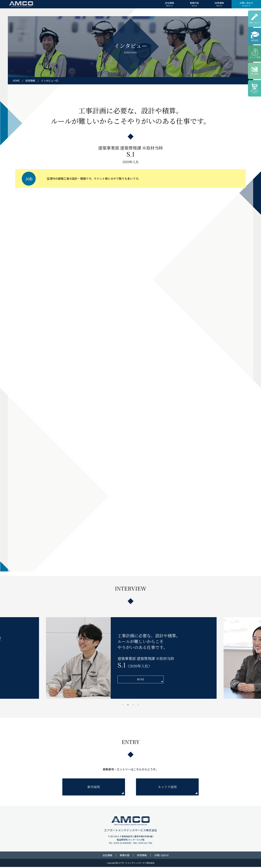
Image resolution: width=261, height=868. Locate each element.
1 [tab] (123, 706)
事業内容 (194, 4)
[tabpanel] (131, 659)
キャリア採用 (167, 788)
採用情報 (219, 4)
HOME (16, 81)
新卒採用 (94, 788)
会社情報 (169, 4)
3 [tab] (133, 706)
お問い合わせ (246, 4)
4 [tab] (138, 706)
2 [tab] (128, 706)
